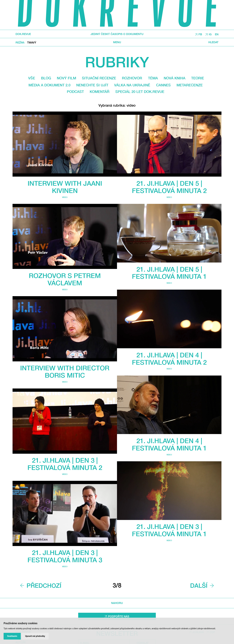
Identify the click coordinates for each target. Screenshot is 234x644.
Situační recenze (99, 78)
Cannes (163, 85)
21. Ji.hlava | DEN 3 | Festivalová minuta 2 (65, 464)
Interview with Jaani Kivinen (65, 187)
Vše (32, 78)
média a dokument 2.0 (49, 85)
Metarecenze (190, 85)
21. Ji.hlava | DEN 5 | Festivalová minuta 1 (169, 273)
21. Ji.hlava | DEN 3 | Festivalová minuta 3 (65, 556)
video (65, 197)
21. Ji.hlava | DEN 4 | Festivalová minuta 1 (169, 444)
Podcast (75, 92)
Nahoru (117, 603)
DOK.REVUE (23, 34)
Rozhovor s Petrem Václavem (65, 279)
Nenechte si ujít (92, 85)
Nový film (66, 78)
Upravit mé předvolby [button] (35, 636)
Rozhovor (132, 78)
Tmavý (32, 42)
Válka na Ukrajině (132, 85)
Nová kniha (175, 78)
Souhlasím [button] (12, 636)
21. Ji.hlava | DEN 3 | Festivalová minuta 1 (169, 530)
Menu (117, 42)
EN (217, 34)
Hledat (213, 42)
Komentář (100, 92)
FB (200, 34)
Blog (46, 78)
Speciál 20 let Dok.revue (140, 92)
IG (210, 34)
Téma (153, 78)
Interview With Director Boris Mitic (65, 372)
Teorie (198, 78)
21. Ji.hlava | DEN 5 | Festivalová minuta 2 (169, 187)
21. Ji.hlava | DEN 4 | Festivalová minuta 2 (169, 359)
